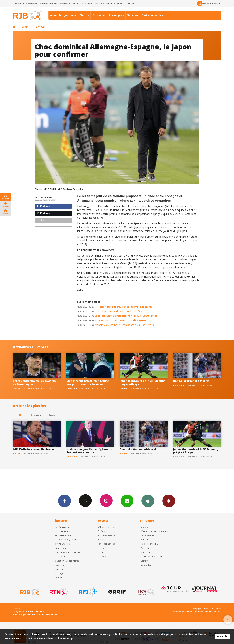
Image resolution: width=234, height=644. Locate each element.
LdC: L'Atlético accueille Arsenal (34, 449)
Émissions (99, 15)
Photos (84, 15)
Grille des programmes (66, 540)
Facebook (65, 501)
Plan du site (52, 615)
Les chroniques (63, 531)
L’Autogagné (61, 565)
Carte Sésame (86, 3)
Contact (144, 561)
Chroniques (116, 15)
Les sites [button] (18, 3)
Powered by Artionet (182, 612)
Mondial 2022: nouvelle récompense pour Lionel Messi (116, 325)
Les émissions (62, 527)
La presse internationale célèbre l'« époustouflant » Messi (117, 316)
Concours (60, 577)
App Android (169, 501)
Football (40, 27)
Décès (75, 3)
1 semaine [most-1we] (36, 415)
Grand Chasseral (63, 544)
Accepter (223, 636)
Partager (43, 206)
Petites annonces (106, 544)
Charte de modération (152, 556)
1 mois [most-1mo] (52, 415)
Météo (101, 540)
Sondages (60, 573)
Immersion (60, 548)
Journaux (70, 15)
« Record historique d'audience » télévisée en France (115, 307)
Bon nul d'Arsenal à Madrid (191, 381)
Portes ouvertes (152, 15)
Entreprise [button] (32, 3)
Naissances (64, 3)
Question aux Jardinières (67, 561)
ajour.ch (56, 15)
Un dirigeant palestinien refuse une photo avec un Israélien (88, 382)
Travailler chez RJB (149, 544)
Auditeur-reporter (208, 3)
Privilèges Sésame (104, 3)
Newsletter (146, 565)
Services (133, 15)
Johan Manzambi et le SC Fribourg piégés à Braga (142, 382)
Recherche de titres (65, 535)
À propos (145, 527)
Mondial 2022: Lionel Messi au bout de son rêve (112, 320)
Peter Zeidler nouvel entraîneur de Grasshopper (34, 382)
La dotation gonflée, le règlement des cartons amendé (89, 451)
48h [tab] (20, 415)
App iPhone (148, 501)
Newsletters (127, 501)
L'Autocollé (60, 569)
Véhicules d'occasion (124, 3)
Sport (25, 27)
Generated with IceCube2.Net (207, 612)
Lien (41, 220)
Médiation (146, 552)
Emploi (54, 3)
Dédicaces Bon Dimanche (68, 552)
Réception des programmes (154, 531)
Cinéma (102, 531)
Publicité (145, 540)
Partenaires (146, 548)
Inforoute (44, 3)
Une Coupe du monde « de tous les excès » (110, 311)
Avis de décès (104, 556)
